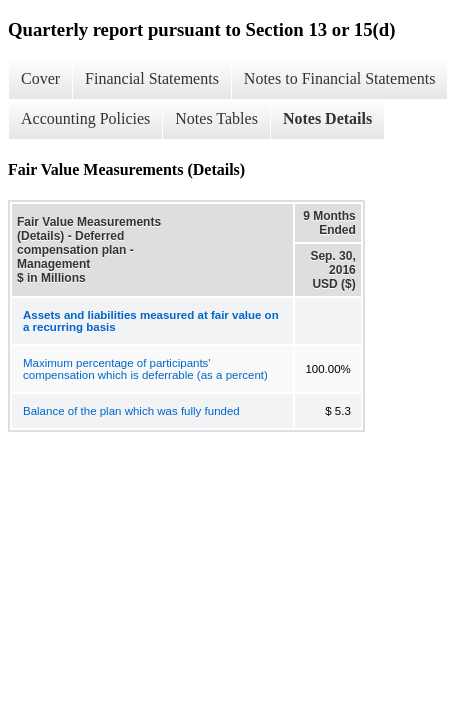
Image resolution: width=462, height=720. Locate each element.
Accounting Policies (85, 118)
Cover (40, 78)
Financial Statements (152, 78)
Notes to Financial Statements (340, 78)
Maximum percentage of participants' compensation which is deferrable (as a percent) (145, 369)
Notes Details (327, 118)
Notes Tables (216, 118)
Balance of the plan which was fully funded (131, 411)
